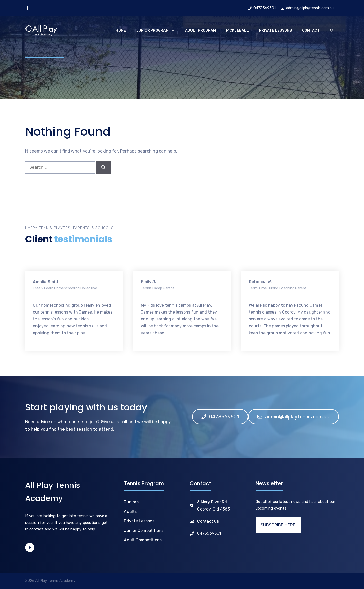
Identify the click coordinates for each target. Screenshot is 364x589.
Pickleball (238, 30)
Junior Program (158, 31)
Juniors (131, 502)
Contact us (208, 521)
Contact (311, 30)
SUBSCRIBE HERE (278, 525)
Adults (130, 511)
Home (121, 30)
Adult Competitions (143, 540)
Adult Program (201, 30)
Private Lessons (275, 30)
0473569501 (209, 533)
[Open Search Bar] (332, 31)
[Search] (103, 167)
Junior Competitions (144, 530)
